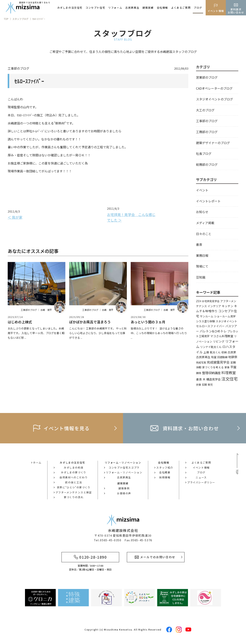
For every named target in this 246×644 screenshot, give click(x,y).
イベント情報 (201, 468)
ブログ (198, 8)
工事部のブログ (207, 121)
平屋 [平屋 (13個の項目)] (233, 367)
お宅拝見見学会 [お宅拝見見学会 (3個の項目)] (211, 301)
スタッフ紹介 (165, 468)
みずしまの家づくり (74, 472)
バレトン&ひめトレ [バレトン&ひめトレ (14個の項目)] (213, 331)
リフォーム (115, 8)
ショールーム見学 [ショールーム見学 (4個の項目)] (225, 316)
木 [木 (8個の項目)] (204, 379)
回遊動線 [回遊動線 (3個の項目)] (222, 357)
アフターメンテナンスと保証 (74, 492)
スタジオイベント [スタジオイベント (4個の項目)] (226, 321)
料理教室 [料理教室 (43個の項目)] (229, 372)
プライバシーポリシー (201, 482)
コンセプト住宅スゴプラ (124, 468)
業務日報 (202, 255)
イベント (202, 190)
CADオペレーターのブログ (214, 88)
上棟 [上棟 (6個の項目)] (206, 352)
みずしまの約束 (74, 468)
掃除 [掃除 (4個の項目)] (199, 373)
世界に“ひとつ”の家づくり (74, 487)
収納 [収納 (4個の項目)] (224, 352)
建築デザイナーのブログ (213, 143)
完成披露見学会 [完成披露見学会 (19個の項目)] (218, 362)
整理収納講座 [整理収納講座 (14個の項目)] (211, 373)
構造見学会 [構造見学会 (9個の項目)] (213, 379)
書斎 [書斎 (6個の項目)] (199, 379)
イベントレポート (208, 201)
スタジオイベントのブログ (214, 99)
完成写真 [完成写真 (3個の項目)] (201, 362)
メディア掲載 (205, 223)
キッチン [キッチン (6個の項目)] (228, 306)
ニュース (201, 477)
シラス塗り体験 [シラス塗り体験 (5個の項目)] (205, 321)
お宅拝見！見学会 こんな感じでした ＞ (131, 217)
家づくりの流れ (74, 497)
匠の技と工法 (74, 482)
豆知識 (201, 277)
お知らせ (202, 212)
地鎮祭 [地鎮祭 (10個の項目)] (233, 357)
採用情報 (165, 477)
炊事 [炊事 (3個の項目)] (199, 385)
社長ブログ (204, 153)
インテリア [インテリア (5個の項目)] (214, 306)
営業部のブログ (207, 77)
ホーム (37, 463)
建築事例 (124, 488)
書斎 (199, 244)
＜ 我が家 (15, 217)
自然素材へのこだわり (74, 477)
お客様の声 (124, 493)
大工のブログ (205, 110)
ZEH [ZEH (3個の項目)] (199, 301)
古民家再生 (132, 8)
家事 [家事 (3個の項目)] (227, 367)
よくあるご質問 (181, 8)
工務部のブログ (207, 132)
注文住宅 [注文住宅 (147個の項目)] (229, 379)
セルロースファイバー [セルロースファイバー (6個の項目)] (210, 326)
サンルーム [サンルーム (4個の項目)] (207, 316)
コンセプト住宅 (95, 8)
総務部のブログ (207, 164)
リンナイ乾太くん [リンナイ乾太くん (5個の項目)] (211, 347)
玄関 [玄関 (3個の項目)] (204, 385)
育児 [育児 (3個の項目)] (210, 385)
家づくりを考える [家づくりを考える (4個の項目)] (213, 367)
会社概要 (165, 472)
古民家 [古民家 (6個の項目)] (232, 352)
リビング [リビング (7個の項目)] (219, 341)
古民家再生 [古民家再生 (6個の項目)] (203, 357)
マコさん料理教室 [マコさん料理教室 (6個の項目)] (222, 336)
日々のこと (204, 234)
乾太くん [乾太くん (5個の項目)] (215, 352)
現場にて (202, 266)
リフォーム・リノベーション (124, 472)
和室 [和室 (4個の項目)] (214, 357)
